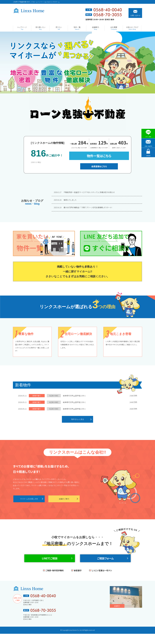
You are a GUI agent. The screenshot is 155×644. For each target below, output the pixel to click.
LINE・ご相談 (148, 134)
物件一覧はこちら (99, 156)
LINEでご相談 (50, 564)
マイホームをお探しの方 (29, 500)
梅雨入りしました (65, 200)
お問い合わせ (135, 13)
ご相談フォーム (105, 564)
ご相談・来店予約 (148, 146)
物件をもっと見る (78, 420)
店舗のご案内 (64, 500)
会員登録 (148, 158)
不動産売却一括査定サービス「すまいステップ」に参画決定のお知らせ (84, 192)
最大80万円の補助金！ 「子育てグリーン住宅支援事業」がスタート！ (83, 207)
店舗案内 (117, 616)
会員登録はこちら (99, 166)
